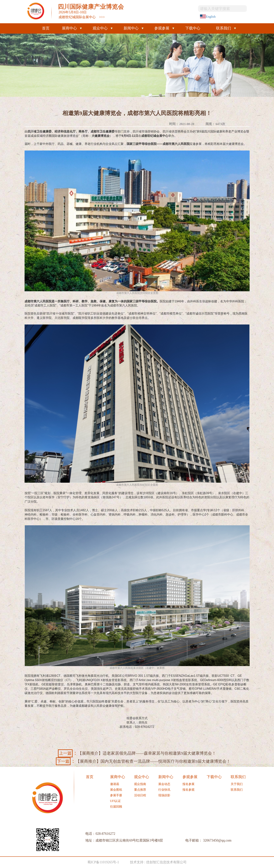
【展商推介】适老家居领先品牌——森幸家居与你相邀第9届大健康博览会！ (137, 753)
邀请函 (115, 784)
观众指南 (140, 784)
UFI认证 (116, 801)
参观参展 (162, 28)
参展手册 (116, 795)
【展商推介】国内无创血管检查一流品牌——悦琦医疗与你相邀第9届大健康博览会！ (143, 761)
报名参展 (188, 784)
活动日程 (140, 795)
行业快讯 (164, 790)
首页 (46, 28)
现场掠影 (164, 795)
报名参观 (188, 790)
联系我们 (224, 28)
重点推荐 (140, 790)
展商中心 (69, 28)
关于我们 (237, 784)
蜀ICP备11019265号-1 (103, 862)
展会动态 (164, 784)
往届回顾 (116, 807)
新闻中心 (131, 28)
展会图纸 (116, 790)
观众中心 (100, 28)
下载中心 (193, 28)
